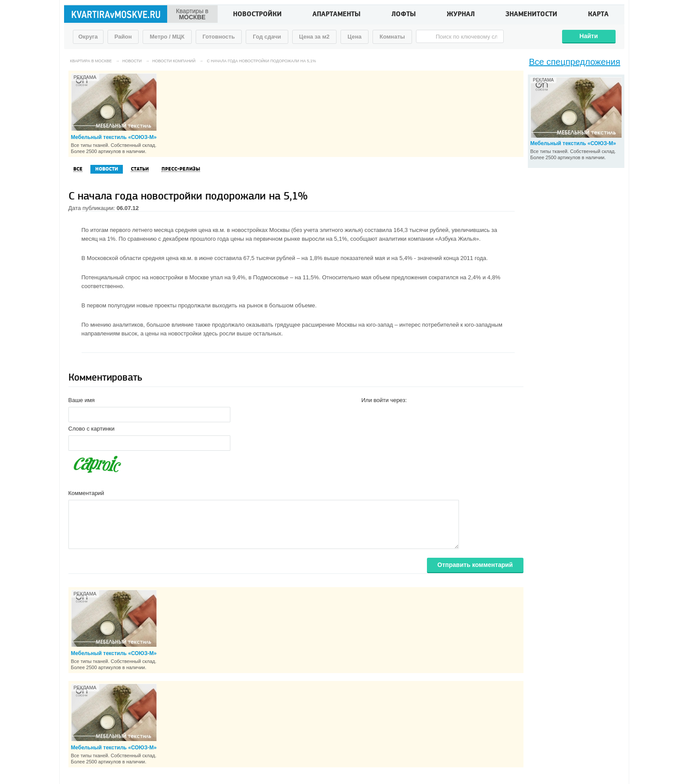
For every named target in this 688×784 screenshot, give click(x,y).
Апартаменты (337, 15)
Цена (355, 37)
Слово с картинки (92, 429)
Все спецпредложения (575, 62)
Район (123, 37)
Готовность (219, 37)
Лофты (404, 15)
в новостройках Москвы (258, 230)
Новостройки (257, 15)
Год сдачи (267, 37)
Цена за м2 (315, 37)
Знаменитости (531, 15)
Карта (598, 15)
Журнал (461, 15)
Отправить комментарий (475, 565)
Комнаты (392, 37)
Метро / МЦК (167, 37)
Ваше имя (82, 400)
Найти (589, 36)
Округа (88, 37)
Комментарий (86, 493)
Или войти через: (384, 400)
